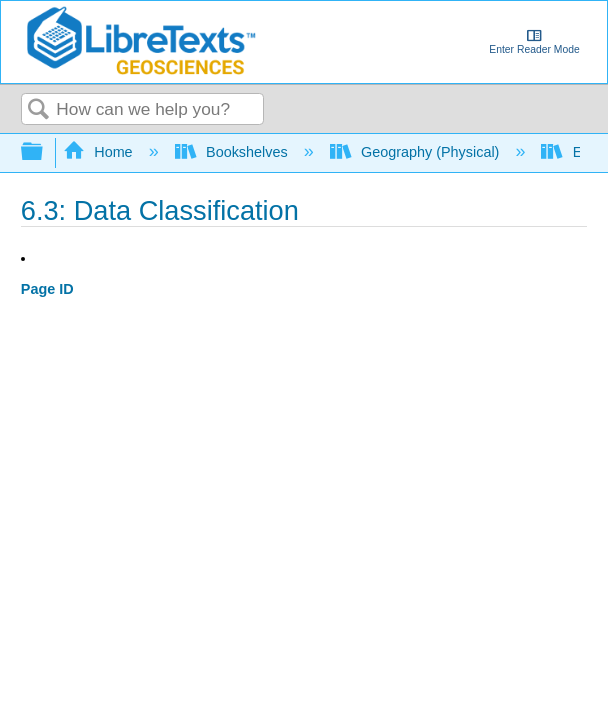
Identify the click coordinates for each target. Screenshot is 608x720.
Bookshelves (233, 152)
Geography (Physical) (417, 152)
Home (100, 152)
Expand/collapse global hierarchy (45, 152)
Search (39, 110)
